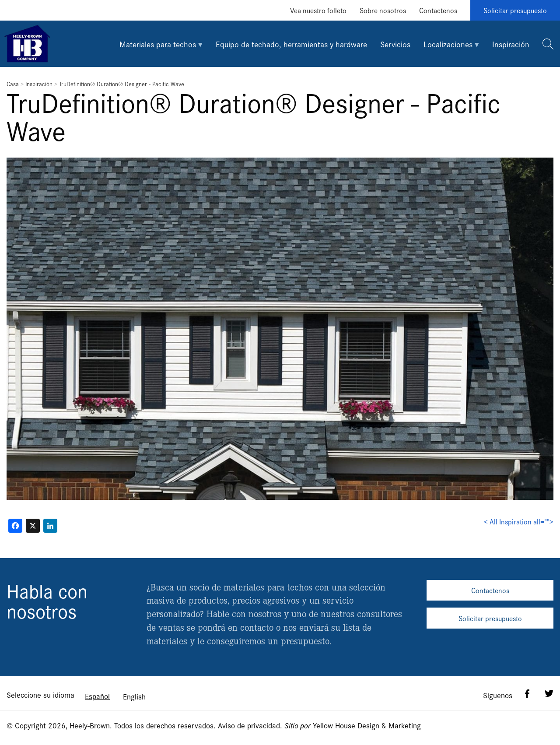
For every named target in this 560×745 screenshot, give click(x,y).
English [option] (134, 696)
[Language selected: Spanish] (115, 696)
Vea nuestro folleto (318, 10)
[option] (134, 696)
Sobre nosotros (383, 10)
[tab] (161, 44)
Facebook (527, 694)
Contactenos (438, 10)
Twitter (549, 694)
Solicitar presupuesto (515, 10)
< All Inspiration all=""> (519, 521)
